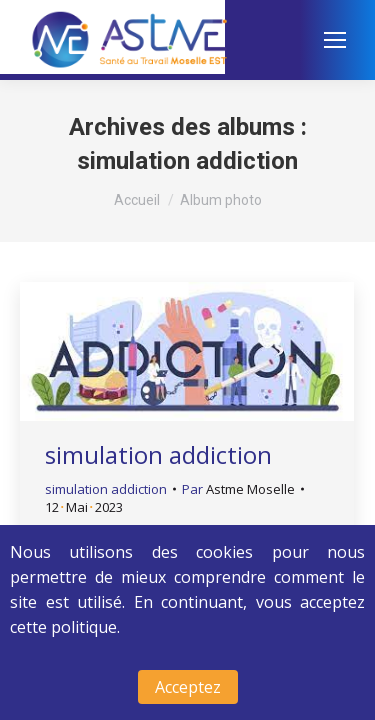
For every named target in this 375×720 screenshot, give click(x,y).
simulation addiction (158, 454)
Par (238, 489)
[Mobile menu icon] (335, 40)
